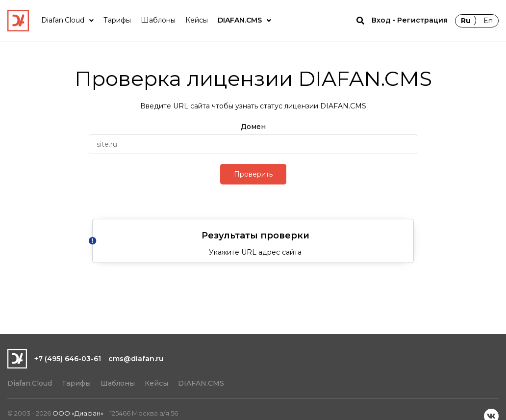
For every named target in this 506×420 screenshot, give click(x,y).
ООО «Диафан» (78, 413)
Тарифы (76, 383)
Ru (466, 21)
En (488, 21)
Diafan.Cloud (30, 383)
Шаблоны (118, 383)
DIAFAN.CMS (201, 383)
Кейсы (156, 383)
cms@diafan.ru (136, 359)
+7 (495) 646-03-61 (68, 359)
